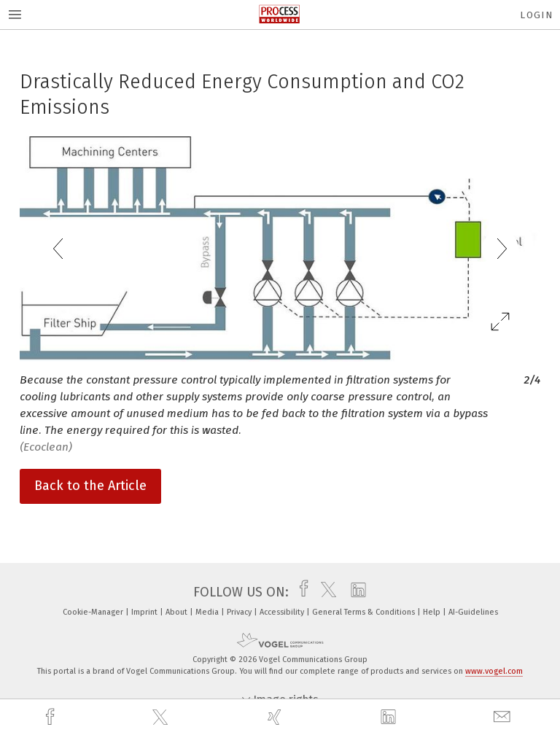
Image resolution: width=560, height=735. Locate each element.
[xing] (276, 717)
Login (536, 15)
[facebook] (52, 717)
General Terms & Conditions (365, 612)
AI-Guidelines (473, 612)
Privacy (240, 612)
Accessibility (283, 612)
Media (208, 612)
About (178, 612)
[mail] (504, 717)
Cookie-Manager (94, 612)
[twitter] (162, 717)
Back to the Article (90, 486)
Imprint (145, 612)
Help (433, 612)
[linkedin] (390, 717)
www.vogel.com (494, 671)
